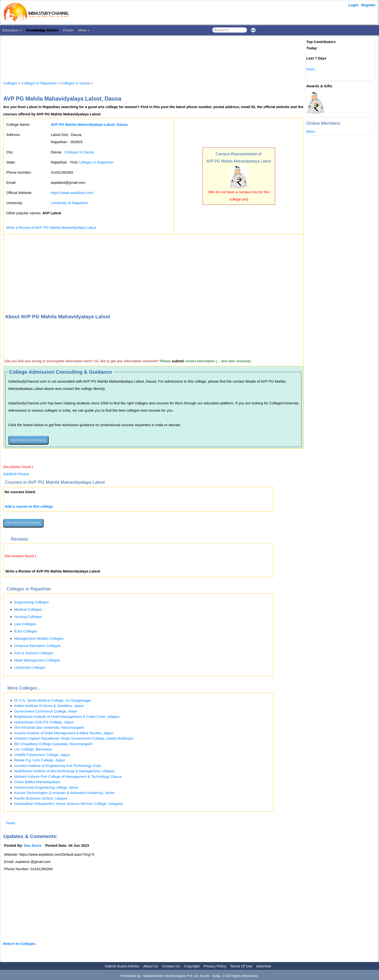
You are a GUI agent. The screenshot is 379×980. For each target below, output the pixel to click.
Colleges (10, 83)
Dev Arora (33, 845)
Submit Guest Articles (122, 966)
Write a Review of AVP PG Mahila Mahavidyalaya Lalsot (51, 227)
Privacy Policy (215, 966)
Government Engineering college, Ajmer (46, 787)
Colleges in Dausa (75, 83)
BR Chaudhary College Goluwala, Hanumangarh (53, 744)
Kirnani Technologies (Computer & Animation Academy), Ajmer (64, 793)
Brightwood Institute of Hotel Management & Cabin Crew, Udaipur (67, 716)
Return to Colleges (19, 944)
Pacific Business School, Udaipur (41, 798)
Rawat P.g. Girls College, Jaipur (40, 760)
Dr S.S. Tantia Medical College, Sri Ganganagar (53, 700)
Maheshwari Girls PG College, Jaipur (44, 722)
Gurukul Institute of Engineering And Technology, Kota (58, 766)
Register (368, 5)
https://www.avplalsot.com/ (72, 193)
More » (84, 30)
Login (353, 5)
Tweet (10, 823)
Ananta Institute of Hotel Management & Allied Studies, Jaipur (64, 733)
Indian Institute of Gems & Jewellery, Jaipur (49, 706)
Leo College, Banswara (33, 749)
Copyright (192, 966)
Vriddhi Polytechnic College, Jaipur (42, 755)
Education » (12, 30)
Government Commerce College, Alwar (46, 711)
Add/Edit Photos (16, 474)
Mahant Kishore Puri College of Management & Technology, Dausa (68, 776)
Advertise (264, 966)
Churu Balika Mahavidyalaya (37, 782)
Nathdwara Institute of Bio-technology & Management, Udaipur (65, 771)
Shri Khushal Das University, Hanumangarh (49, 727)
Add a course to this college (29, 506)
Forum (68, 30)
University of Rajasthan (69, 203)
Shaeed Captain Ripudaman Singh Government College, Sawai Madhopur (74, 738)
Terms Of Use (241, 966)
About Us (151, 966)
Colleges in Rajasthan (39, 83)
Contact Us (171, 966)
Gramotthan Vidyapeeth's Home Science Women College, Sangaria (69, 804)
